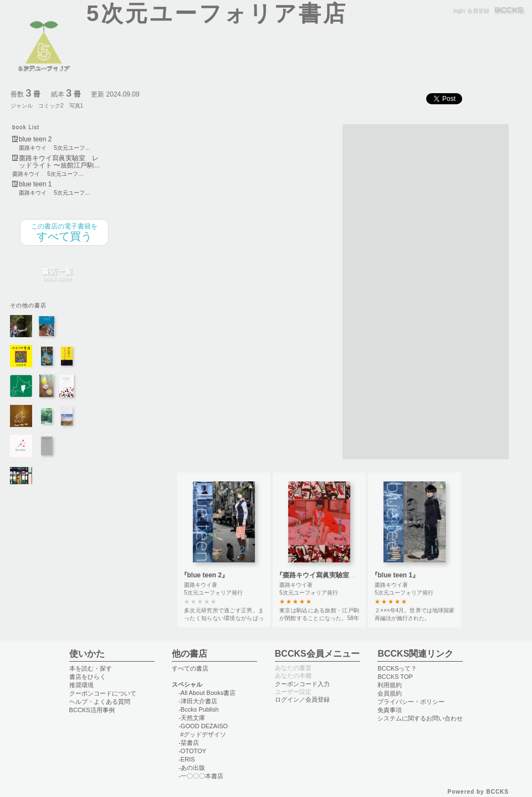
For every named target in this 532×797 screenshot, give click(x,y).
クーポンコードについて (103, 693)
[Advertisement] (378, 291)
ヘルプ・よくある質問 (100, 702)
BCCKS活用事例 (92, 710)
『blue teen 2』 (205, 575)
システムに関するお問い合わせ (420, 718)
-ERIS (186, 759)
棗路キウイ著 (201, 585)
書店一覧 (57, 275)
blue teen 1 (35, 184)
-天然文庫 (192, 718)
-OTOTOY (192, 751)
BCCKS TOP (395, 677)
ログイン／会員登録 (302, 699)
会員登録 (478, 11)
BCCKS (510, 11)
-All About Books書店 (207, 693)
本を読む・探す (91, 668)
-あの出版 (192, 768)
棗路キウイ (33, 148)
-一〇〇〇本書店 (201, 776)
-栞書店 (189, 743)
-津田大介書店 (198, 701)
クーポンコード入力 (302, 684)
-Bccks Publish (198, 709)
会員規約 (390, 693)
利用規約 (390, 685)
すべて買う (64, 232)
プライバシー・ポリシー (411, 702)
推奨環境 (81, 685)
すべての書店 (190, 668)
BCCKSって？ (397, 668)
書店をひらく (88, 677)
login (459, 11)
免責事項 (390, 710)
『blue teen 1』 (395, 575)
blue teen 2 (35, 139)
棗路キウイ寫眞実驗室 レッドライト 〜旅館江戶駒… (60, 162)
